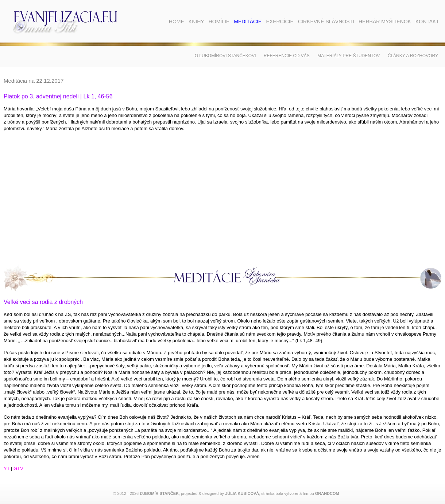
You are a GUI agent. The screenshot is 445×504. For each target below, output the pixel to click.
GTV (18, 468)
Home (177, 22)
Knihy (196, 22)
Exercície (280, 22)
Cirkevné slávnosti (326, 22)
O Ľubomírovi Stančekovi (225, 56)
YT (7, 468)
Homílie (219, 22)
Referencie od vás (287, 56)
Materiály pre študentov (349, 56)
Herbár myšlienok (385, 22)
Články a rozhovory (413, 56)
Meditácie (248, 22)
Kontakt (427, 22)
